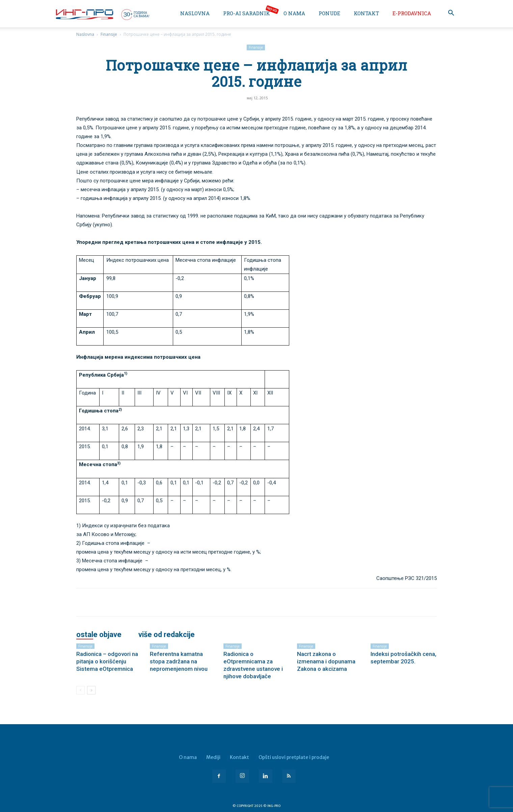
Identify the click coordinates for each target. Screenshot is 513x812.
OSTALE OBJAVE (99, 635)
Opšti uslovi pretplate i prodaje (294, 757)
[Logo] (102, 14)
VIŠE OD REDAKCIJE (167, 635)
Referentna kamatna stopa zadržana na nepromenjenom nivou (179, 661)
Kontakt (366, 13)
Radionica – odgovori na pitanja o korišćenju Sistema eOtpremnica (107, 661)
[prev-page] (80, 690)
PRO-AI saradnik (247, 13)
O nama (294, 13)
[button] (451, 14)
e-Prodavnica (412, 13)
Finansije (109, 34)
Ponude (329, 13)
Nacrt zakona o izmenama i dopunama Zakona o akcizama (326, 661)
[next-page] (91, 690)
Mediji (213, 757)
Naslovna (195, 13)
